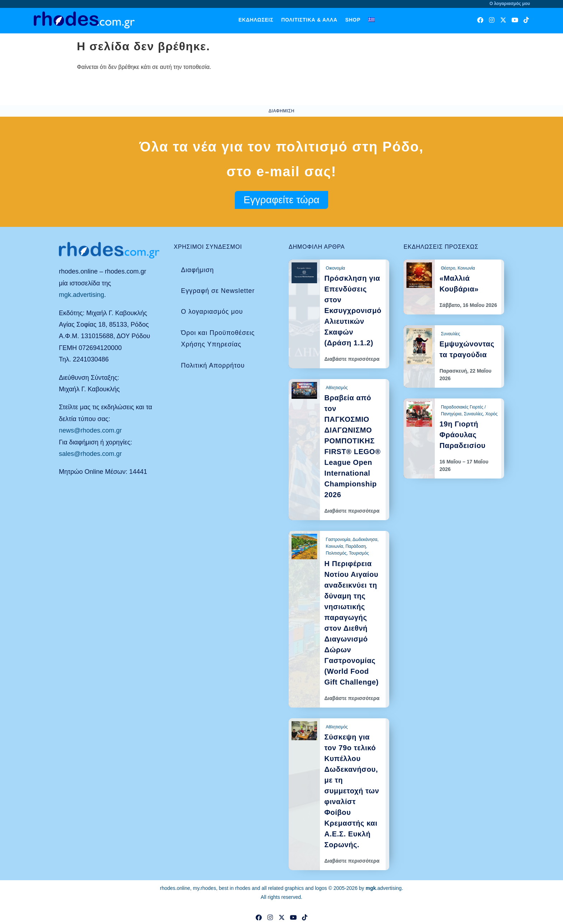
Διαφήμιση (197, 270)
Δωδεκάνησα (365, 540)
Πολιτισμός (336, 553)
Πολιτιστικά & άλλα (309, 20)
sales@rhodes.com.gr (90, 454)
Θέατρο (448, 268)
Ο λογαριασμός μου (212, 312)
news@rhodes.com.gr (90, 430)
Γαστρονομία (338, 540)
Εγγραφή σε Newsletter (218, 291)
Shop (353, 20)
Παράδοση (356, 546)
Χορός (492, 414)
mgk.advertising (82, 295)
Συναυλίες (450, 334)
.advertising (383, 888)
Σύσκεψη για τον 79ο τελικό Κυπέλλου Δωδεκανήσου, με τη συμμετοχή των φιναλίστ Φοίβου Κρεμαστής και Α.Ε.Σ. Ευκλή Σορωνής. (352, 791)
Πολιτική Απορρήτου (213, 365)
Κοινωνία (334, 546)
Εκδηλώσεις (256, 20)
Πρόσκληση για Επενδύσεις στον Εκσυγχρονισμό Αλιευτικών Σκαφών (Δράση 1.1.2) (353, 311)
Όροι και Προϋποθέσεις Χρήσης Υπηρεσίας (218, 339)
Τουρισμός (359, 553)
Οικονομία (335, 268)
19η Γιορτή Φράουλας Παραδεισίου (462, 435)
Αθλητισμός (337, 388)
